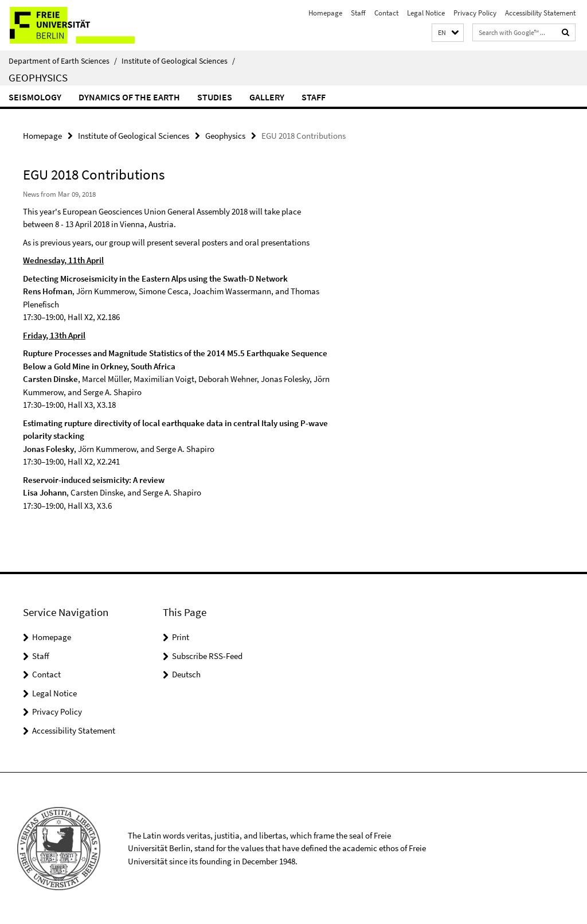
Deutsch (186, 674)
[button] (448, 33)
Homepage (325, 13)
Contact (386, 13)
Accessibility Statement (540, 13)
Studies (215, 97)
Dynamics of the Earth (129, 97)
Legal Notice (426, 13)
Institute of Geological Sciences (178, 61)
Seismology (35, 97)
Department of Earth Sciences (63, 61)
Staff (358, 13)
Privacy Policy (475, 13)
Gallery (267, 97)
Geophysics (38, 77)
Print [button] (181, 636)
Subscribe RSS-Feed (207, 655)
